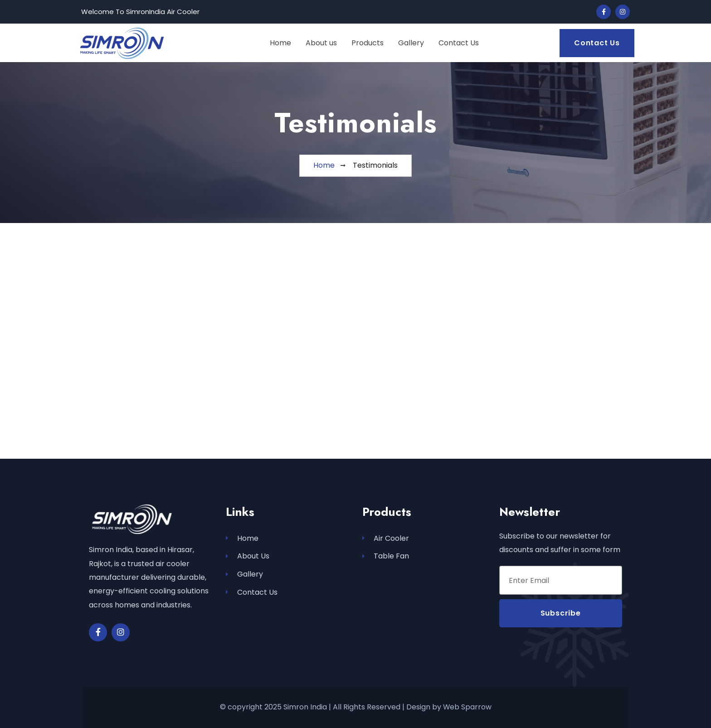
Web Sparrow (467, 707)
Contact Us (252, 593)
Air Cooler (386, 538)
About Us (248, 556)
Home (242, 538)
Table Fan (386, 556)
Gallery (244, 575)
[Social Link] (604, 12)
